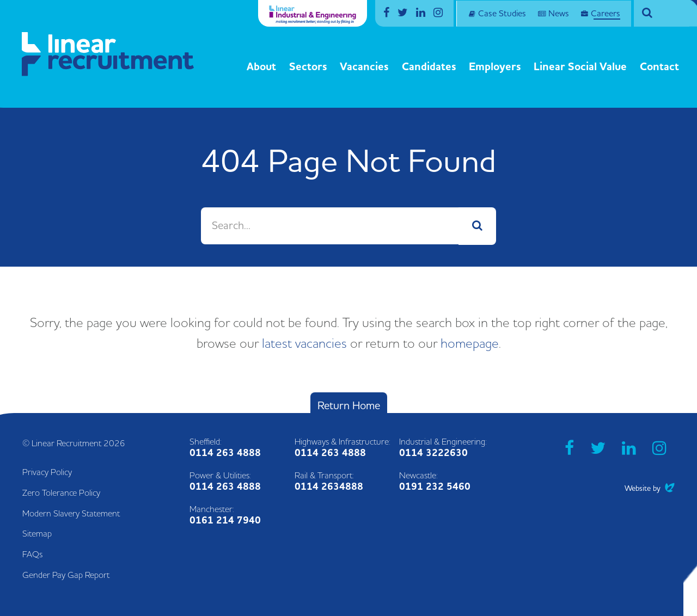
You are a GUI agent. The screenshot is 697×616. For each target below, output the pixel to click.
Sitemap (37, 534)
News (559, 14)
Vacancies (364, 67)
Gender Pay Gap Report (66, 575)
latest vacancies (304, 344)
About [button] (261, 67)
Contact (659, 67)
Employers (495, 67)
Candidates (429, 67)
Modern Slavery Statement (71, 514)
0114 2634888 (329, 487)
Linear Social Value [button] (580, 67)
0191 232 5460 (435, 487)
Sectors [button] (308, 67)
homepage (470, 344)
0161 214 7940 (225, 520)
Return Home (349, 406)
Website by (650, 488)
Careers (606, 14)
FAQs (32, 555)
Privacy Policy (47, 472)
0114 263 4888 (225, 453)
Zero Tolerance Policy (61, 493)
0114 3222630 (433, 453)
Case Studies (502, 14)
